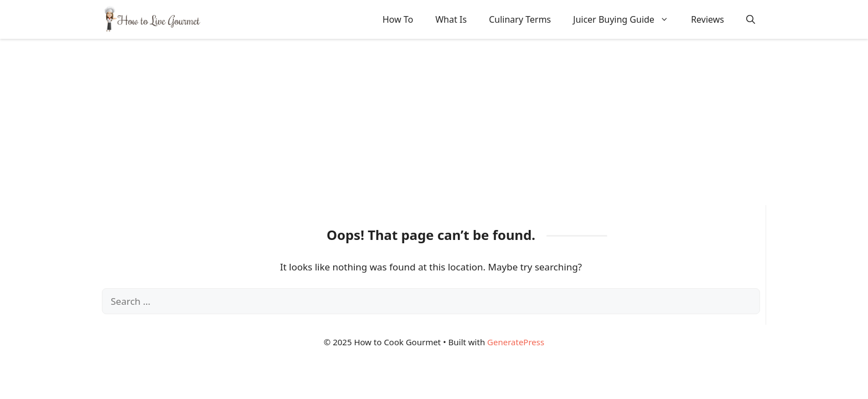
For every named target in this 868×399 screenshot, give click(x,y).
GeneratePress (516, 342)
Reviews (707, 19)
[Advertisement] (434, 122)
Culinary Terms (520, 19)
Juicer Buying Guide (626, 19)
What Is (451, 19)
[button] (751, 19)
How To (398, 19)
